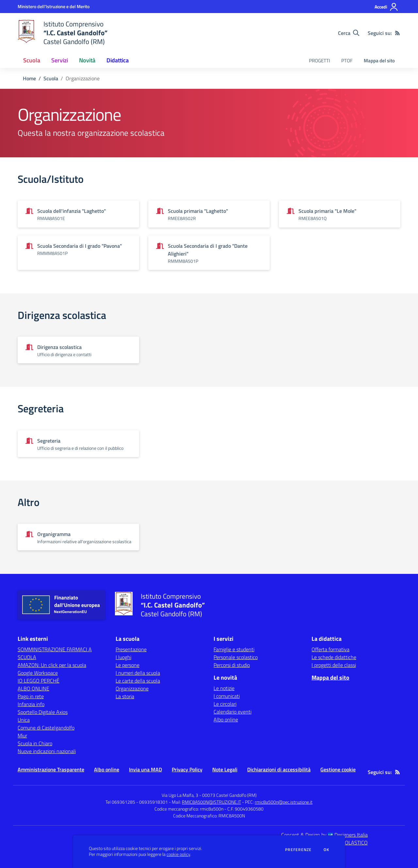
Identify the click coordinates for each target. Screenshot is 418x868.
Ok (327, 850)
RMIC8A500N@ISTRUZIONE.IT (211, 802)
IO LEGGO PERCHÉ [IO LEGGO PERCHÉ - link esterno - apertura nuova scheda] (39, 681)
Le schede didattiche (334, 657)
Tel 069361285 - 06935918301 (137, 802)
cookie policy (178, 854)
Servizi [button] (60, 60)
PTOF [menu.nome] (347, 61)
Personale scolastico (236, 657)
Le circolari (225, 704)
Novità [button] (87, 60)
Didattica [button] (118, 60)
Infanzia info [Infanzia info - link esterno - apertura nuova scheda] (31, 704)
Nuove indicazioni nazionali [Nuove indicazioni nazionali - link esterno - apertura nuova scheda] (47, 751)
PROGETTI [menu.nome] (320, 61)
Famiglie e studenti (234, 649)
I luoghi (123, 657)
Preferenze (298, 850)
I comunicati (227, 696)
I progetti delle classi (334, 665)
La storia (125, 696)
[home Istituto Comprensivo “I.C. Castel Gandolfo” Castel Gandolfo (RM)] (63, 33)
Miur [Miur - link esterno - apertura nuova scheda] (22, 735)
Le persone (128, 665)
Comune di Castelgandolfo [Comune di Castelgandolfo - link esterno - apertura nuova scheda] (46, 728)
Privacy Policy (187, 769)
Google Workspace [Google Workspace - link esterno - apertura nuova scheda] (38, 673)
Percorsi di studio (232, 665)
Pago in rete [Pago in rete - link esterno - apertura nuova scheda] (31, 696)
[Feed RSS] (397, 33)
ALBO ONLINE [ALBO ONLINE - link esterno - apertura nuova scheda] (33, 688)
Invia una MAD (145, 769)
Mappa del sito (379, 61)
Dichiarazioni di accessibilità (279, 769)
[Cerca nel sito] (349, 33)
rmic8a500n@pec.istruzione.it (284, 802)
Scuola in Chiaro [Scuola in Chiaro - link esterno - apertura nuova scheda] (35, 743)
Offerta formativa (330, 649)
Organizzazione (132, 688)
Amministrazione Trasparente (51, 769)
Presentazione (131, 649)
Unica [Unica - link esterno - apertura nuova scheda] (24, 720)
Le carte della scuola (138, 681)
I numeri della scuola (138, 673)
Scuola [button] (32, 60)
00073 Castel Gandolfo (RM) (229, 795)
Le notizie (224, 688)
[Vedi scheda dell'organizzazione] (78, 214)
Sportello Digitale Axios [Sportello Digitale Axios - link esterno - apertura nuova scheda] (43, 712)
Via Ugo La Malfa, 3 (180, 795)
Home (29, 78)
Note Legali (225, 769)
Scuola (51, 78)
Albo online (226, 719)
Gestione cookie (338, 769)
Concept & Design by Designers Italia (324, 835)
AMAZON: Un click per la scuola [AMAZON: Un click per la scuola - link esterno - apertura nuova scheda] (52, 665)
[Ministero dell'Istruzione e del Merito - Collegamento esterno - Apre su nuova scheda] (54, 6)
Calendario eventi (233, 712)
